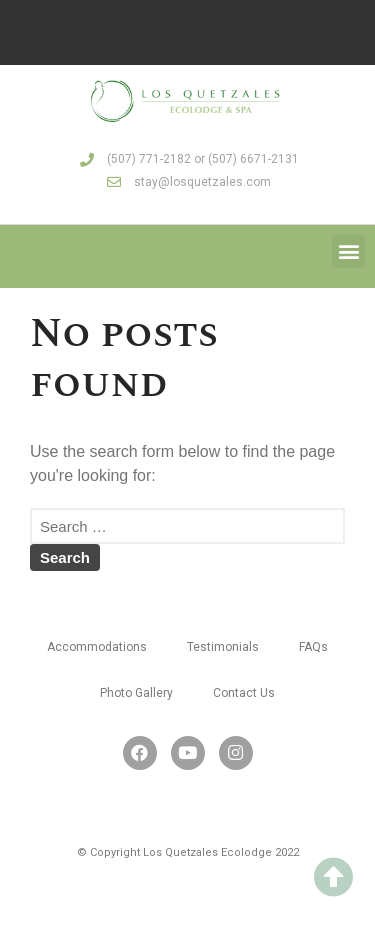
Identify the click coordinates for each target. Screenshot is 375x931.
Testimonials (223, 647)
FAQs (313, 647)
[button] (348, 251)
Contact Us (244, 693)
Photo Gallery (136, 693)
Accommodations (97, 647)
